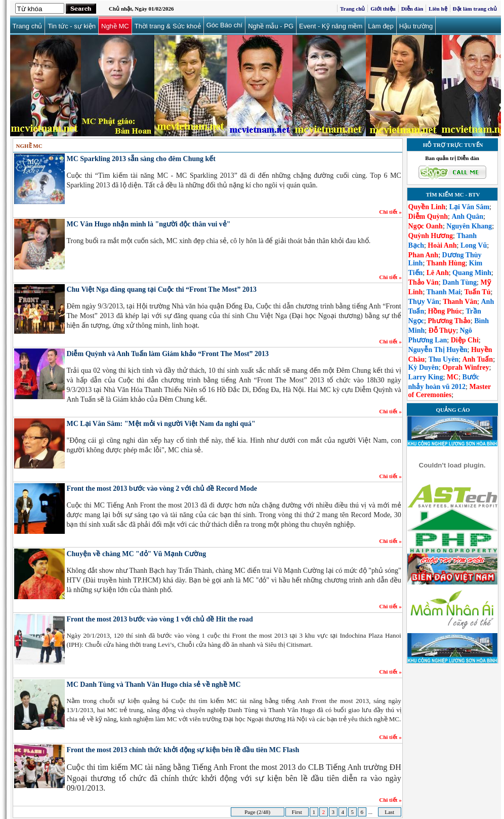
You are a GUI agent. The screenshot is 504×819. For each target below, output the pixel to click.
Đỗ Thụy (442, 330)
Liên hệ (438, 9)
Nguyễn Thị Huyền (438, 350)
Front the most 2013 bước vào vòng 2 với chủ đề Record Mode (162, 489)
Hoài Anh (442, 245)
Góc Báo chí (225, 25)
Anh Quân (467, 217)
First (297, 812)
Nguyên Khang (469, 226)
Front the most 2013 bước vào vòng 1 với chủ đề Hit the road (159, 619)
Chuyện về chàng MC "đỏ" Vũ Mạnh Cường (136, 554)
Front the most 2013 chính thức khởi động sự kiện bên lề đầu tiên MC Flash (183, 750)
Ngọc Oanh (426, 226)
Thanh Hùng (446, 263)
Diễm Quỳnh (428, 217)
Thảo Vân (424, 282)
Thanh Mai (444, 292)
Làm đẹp (381, 26)
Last (389, 812)
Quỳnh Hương (431, 236)
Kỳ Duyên (424, 367)
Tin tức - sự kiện (72, 26)
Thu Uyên (444, 359)
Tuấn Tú (477, 292)
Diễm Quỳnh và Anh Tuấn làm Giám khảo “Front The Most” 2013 (167, 354)
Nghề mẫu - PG (271, 26)
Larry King (426, 377)
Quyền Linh (427, 207)
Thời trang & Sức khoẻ (168, 26)
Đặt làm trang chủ (475, 9)
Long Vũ (474, 245)
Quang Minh (472, 273)
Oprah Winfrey (466, 367)
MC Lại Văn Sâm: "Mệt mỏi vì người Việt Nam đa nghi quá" (161, 424)
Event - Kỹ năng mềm (331, 26)
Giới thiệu (383, 9)
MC (453, 377)
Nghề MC (115, 26)
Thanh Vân (460, 302)
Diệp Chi (465, 340)
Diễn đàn (412, 9)
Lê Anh (438, 273)
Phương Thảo (449, 321)
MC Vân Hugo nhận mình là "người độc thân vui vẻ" (148, 224)
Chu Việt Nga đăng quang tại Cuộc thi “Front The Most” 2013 (161, 289)
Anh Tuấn (478, 359)
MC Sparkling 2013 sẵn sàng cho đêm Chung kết (141, 159)
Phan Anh (424, 255)
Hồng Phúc (445, 311)
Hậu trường (416, 26)
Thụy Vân (424, 302)
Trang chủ (352, 9)
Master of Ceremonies (450, 391)
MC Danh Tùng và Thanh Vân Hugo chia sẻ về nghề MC (153, 685)
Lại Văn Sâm (469, 207)
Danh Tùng (459, 282)
